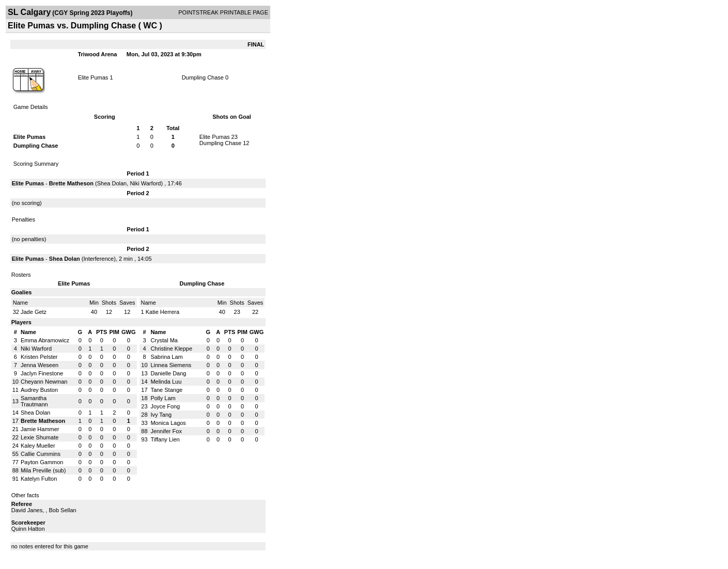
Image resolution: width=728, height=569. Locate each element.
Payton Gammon (42, 462)
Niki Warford (145, 183)
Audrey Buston (39, 390)
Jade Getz (34, 312)
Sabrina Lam (166, 357)
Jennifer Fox (166, 431)
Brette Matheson (71, 183)
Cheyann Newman (44, 382)
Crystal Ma (164, 340)
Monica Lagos (168, 423)
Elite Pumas (93, 77)
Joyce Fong (165, 406)
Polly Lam (163, 398)
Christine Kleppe (171, 349)
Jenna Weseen (40, 365)
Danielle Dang (168, 373)
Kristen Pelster (39, 357)
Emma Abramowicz (45, 340)
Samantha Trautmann (34, 401)
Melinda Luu (166, 382)
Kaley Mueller (38, 446)
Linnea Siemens (171, 365)
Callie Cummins (41, 454)
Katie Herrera (162, 312)
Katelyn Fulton (39, 479)
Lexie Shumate (40, 437)
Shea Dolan (112, 183)
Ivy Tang (161, 415)
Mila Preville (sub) (43, 470)
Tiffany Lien (165, 439)
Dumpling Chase (203, 77)
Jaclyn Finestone (42, 373)
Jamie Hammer (40, 429)
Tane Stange (166, 390)
